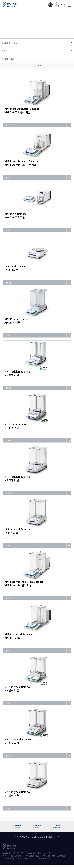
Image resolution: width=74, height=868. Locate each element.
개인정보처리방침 (22, 837)
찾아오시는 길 (54, 837)
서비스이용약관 (39, 837)
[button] (71, 827)
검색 (37, 66)
